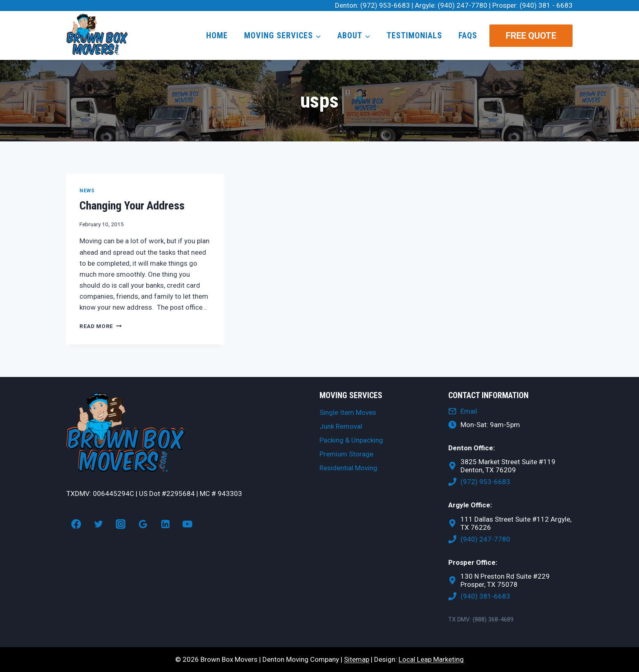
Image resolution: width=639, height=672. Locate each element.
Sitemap (357, 659)
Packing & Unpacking (351, 440)
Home (217, 35)
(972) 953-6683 (385, 5)
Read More (101, 326)
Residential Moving (348, 468)
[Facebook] (76, 524)
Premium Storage (346, 454)
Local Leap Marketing (431, 659)
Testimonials (414, 35)
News (87, 191)
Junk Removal (341, 426)
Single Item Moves (348, 412)
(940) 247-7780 (463, 5)
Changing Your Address (132, 206)
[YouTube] (188, 524)
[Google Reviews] (143, 524)
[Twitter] (99, 524)
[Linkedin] (165, 524)
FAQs (468, 35)
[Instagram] (121, 524)
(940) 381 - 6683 (546, 5)
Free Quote (531, 36)
